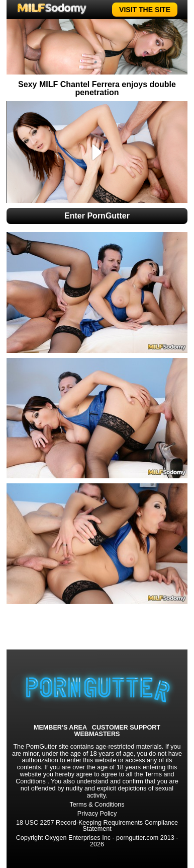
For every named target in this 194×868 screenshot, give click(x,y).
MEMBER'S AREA (60, 728)
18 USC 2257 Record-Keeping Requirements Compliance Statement (97, 826)
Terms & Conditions (97, 805)
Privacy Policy (97, 814)
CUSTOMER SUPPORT (126, 728)
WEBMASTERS (97, 734)
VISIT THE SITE (145, 10)
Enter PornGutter (97, 216)
